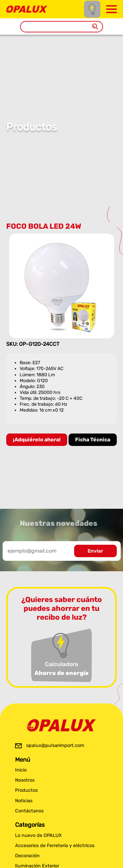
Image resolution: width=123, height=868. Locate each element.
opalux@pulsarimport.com (55, 745)
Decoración (27, 856)
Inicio (21, 770)
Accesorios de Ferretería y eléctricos (55, 846)
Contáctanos (29, 811)
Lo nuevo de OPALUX (38, 835)
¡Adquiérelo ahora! (37, 440)
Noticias (24, 801)
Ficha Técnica (93, 440)
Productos (26, 790)
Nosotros (25, 780)
